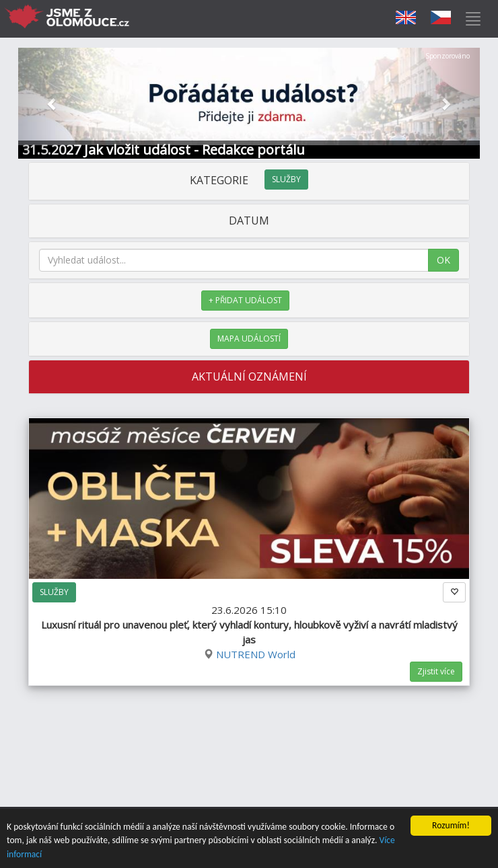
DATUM (249, 221)
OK (443, 260)
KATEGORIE (249, 180)
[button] (53, 103)
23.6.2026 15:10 (249, 625)
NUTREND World (256, 654)
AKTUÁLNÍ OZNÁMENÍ (249, 377)
